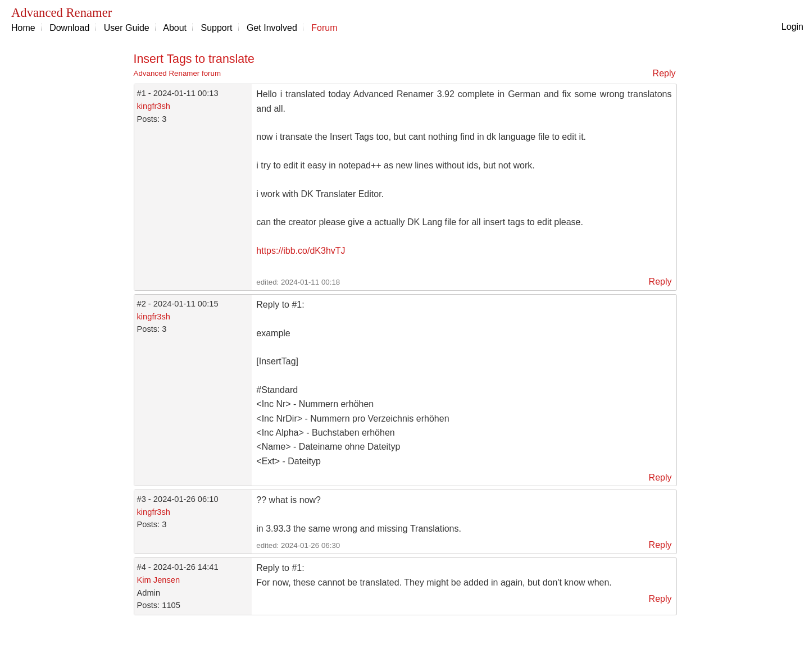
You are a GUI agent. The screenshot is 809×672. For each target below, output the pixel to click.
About (175, 28)
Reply (664, 73)
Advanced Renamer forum (178, 73)
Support (217, 28)
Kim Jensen (159, 580)
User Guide (127, 28)
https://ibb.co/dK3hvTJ (301, 251)
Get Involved (272, 28)
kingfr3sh (154, 106)
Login (792, 27)
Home (23, 28)
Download (69, 28)
